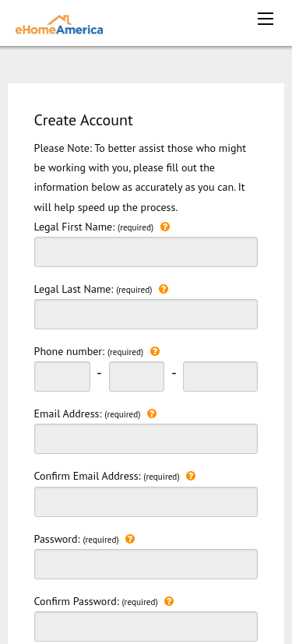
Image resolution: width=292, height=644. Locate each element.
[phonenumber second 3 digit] (137, 377)
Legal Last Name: (146, 304)
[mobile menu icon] (266, 19)
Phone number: (97, 352)
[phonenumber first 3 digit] (62, 377)
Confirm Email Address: (146, 491)
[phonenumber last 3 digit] (220, 377)
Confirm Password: (146, 617)
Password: (146, 554)
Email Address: (146, 429)
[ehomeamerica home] (59, 23)
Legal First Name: (146, 242)
